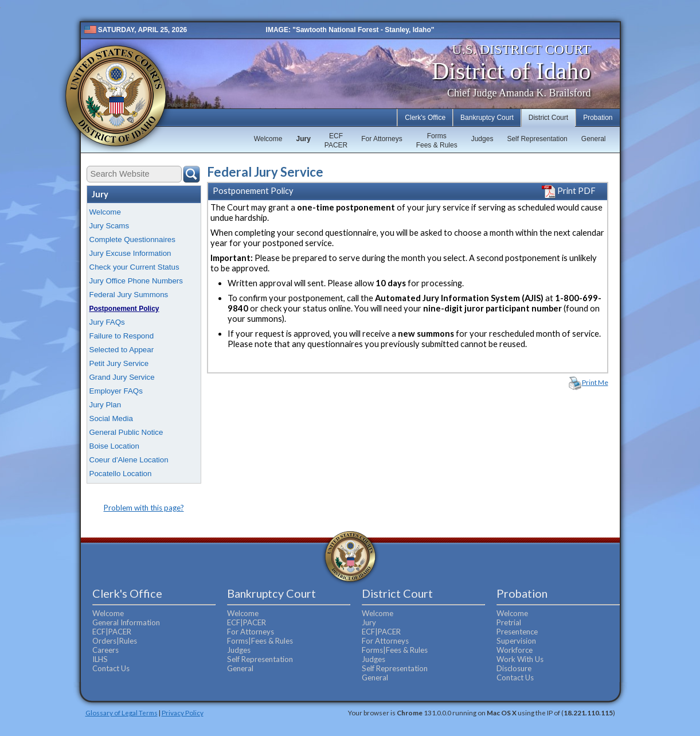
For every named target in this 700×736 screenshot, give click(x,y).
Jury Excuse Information (130, 253)
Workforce (515, 650)
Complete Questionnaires (132, 240)
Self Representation (537, 139)
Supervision (516, 641)
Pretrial (509, 622)
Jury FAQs (107, 322)
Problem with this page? (144, 508)
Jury (303, 139)
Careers (105, 650)
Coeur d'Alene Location (129, 460)
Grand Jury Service (122, 377)
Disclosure (514, 668)
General (594, 139)
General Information (126, 622)
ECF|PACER (112, 632)
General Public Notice (126, 432)
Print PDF (569, 191)
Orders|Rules (115, 641)
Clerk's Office (425, 118)
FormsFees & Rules (437, 141)
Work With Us (520, 659)
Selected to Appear (122, 350)
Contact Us (111, 668)
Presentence (517, 632)
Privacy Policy (183, 712)
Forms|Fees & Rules (260, 641)
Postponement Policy (124, 309)
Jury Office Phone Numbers (136, 281)
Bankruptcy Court (487, 118)
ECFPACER (336, 141)
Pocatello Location (121, 474)
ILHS (100, 659)
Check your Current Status (134, 267)
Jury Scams (110, 226)
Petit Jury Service (119, 363)
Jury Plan (105, 405)
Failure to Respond (122, 336)
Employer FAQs (116, 391)
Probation (598, 118)
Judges (482, 139)
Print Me (595, 382)
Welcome (268, 139)
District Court (548, 118)
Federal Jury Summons (129, 295)
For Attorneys (382, 139)
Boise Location (114, 446)
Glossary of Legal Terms (122, 712)
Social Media (111, 418)
